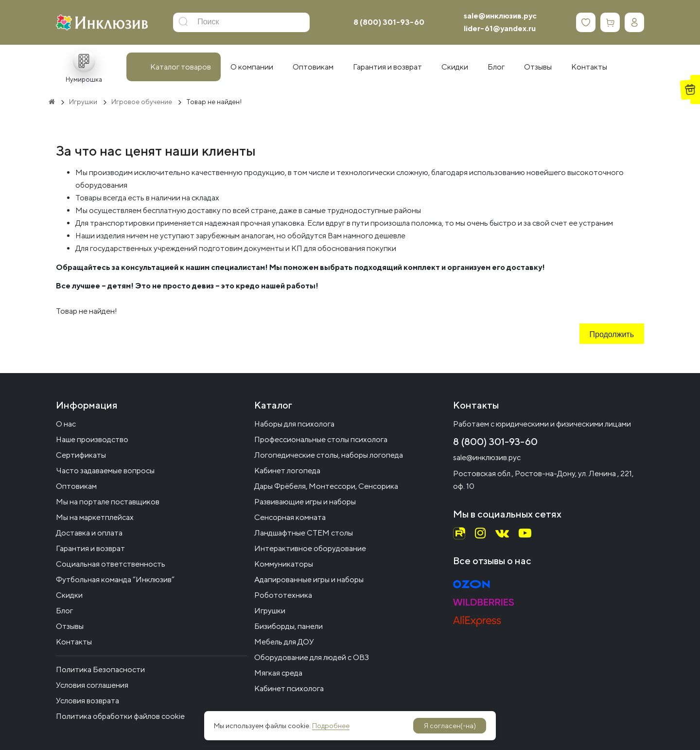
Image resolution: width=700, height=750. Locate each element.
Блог (64, 611)
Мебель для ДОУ (284, 642)
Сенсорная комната (290, 517)
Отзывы (70, 626)
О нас (66, 424)
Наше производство (92, 439)
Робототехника (283, 595)
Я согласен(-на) (450, 726)
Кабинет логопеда (287, 471)
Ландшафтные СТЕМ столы (304, 533)
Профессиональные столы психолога (321, 439)
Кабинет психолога (289, 688)
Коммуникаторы (284, 564)
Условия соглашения (92, 685)
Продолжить (612, 335)
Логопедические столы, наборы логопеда (329, 455)
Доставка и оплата (89, 533)
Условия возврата (87, 701)
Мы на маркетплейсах (95, 517)
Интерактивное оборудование (310, 548)
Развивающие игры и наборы (305, 502)
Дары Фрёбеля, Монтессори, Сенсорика (326, 486)
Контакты (74, 642)
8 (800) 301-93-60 (389, 22)
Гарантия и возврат (90, 548)
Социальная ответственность (111, 564)
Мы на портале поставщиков (108, 502)
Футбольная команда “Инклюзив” (115, 580)
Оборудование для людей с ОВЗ (312, 657)
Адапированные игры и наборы (309, 580)
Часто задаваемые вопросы (105, 471)
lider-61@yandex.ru (500, 28)
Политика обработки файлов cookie (120, 716)
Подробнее (331, 726)
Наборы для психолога (294, 424)
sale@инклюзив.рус (500, 16)
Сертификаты (81, 455)
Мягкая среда (278, 673)
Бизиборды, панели (289, 626)
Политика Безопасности (100, 670)
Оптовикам (76, 486)
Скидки (69, 595)
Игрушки (270, 611)
